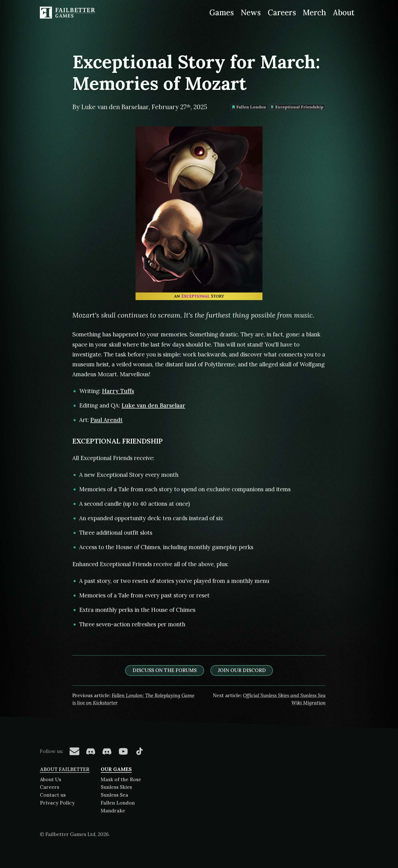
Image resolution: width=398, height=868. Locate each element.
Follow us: (52, 751)
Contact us (53, 795)
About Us (51, 779)
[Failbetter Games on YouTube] (123, 751)
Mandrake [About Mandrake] (113, 811)
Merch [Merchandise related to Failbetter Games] (314, 12)
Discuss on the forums (164, 670)
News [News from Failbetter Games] (251, 12)
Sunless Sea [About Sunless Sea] (114, 795)
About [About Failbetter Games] (344, 12)
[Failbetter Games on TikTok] (139, 751)
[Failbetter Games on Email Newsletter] (74, 751)
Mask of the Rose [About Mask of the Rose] (121, 779)
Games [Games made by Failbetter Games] (222, 12)
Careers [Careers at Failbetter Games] (282, 12)
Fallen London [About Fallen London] (118, 803)
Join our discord (242, 670)
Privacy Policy (57, 803)
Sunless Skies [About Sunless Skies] (116, 787)
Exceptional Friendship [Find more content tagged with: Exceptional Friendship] (297, 107)
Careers (49, 787)
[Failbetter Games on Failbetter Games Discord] (107, 751)
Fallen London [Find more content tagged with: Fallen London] (249, 107)
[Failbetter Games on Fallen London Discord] (91, 751)
